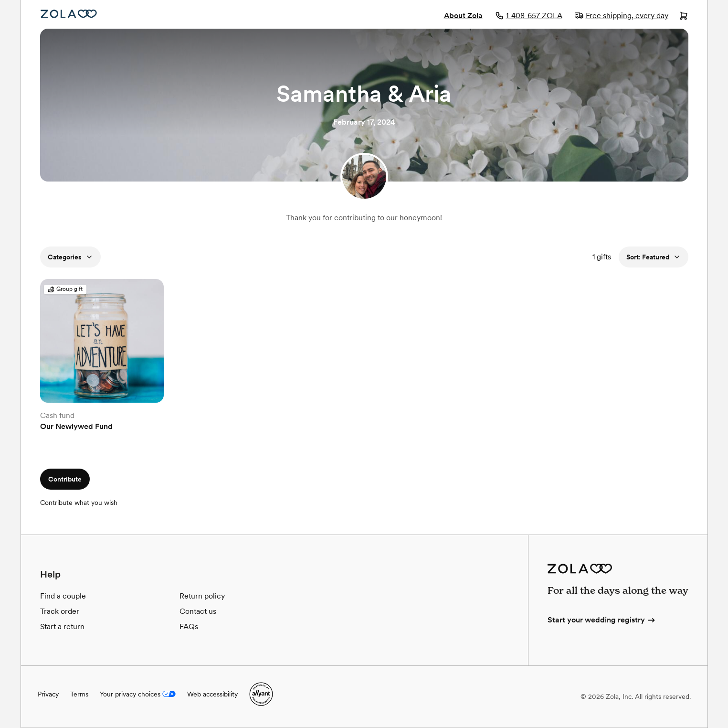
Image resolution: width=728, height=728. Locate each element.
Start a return (62, 626)
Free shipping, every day (622, 16)
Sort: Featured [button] (654, 257)
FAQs (189, 626)
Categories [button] (70, 257)
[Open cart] (684, 17)
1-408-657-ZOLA (529, 16)
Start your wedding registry (602, 620)
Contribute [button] (65, 479)
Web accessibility (212, 694)
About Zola (463, 16)
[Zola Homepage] (69, 14)
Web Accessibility (21, 0)
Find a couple (63, 596)
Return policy (202, 596)
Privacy (48, 694)
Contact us (198, 611)
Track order (60, 611)
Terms (79, 694)
